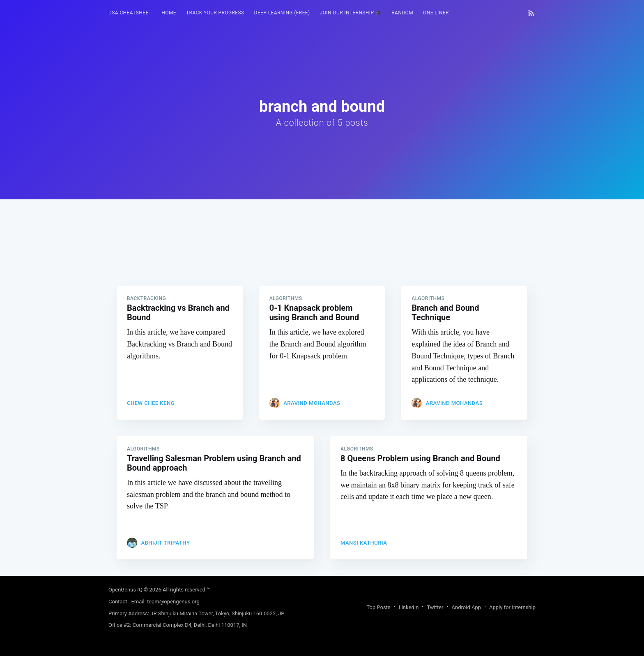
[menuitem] (130, 13)
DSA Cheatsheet (130, 13)
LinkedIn (409, 607)
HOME (169, 13)
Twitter (435, 607)
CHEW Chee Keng (151, 403)
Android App (466, 607)
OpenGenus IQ (125, 590)
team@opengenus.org (173, 602)
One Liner (436, 13)
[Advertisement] (322, 257)
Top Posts (378, 607)
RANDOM (402, 13)
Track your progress (215, 13)
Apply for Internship (512, 607)
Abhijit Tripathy (165, 543)
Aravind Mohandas (312, 403)
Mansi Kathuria (364, 543)
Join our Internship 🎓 (351, 13)
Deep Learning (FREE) (282, 13)
